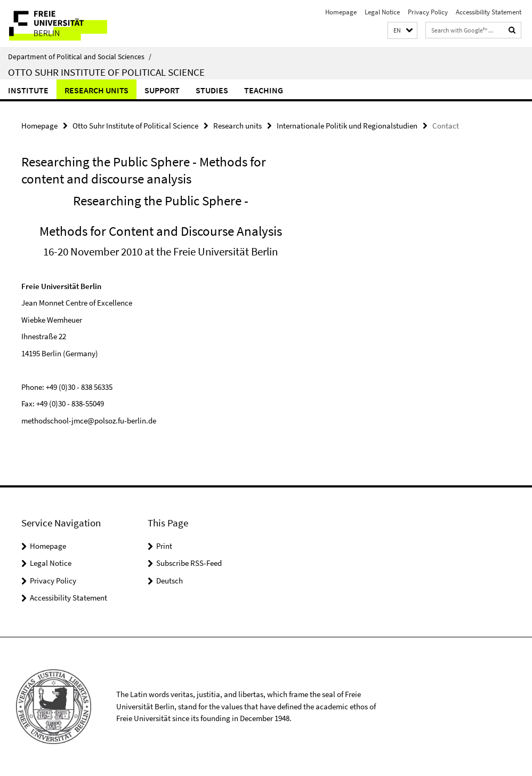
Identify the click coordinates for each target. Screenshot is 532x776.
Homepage (341, 12)
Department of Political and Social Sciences (80, 57)
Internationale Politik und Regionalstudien (347, 126)
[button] (402, 31)
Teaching (264, 90)
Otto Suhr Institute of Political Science (106, 72)
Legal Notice (382, 12)
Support (162, 90)
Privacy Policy (428, 12)
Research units (96, 90)
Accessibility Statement (489, 12)
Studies (212, 90)
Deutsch (170, 581)
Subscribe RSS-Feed (189, 563)
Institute (28, 90)
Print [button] (164, 546)
